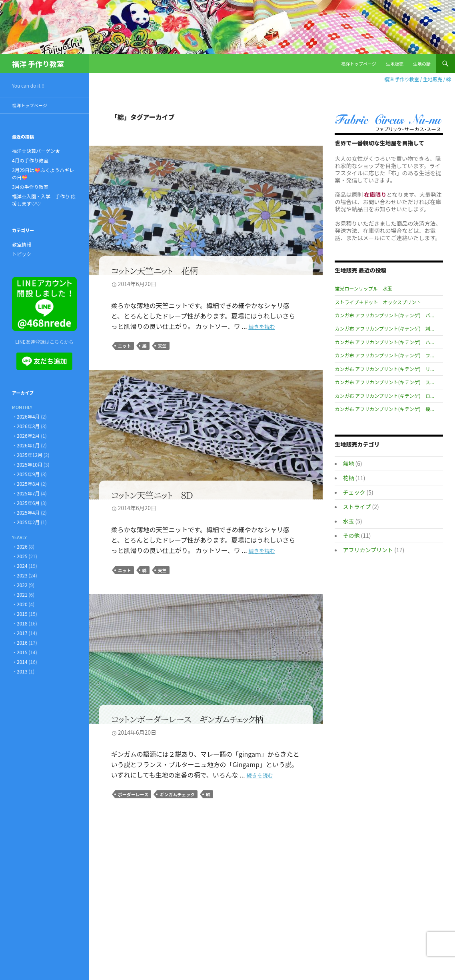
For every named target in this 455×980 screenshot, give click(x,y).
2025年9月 (28, 474)
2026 (22, 546)
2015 (22, 652)
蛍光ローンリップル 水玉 (363, 288)
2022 (22, 585)
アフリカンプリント (368, 550)
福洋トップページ (359, 64)
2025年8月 (28, 484)
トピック (22, 254)
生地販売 (395, 64)
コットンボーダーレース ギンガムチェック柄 (187, 719)
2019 (22, 614)
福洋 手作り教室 (38, 64)
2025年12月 (30, 455)
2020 (22, 604)
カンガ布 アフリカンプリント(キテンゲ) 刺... (384, 328)
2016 (22, 642)
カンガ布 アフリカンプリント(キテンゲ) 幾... (384, 409)
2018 (22, 623)
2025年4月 (28, 512)
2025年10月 (30, 464)
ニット (125, 346)
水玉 (348, 521)
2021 (22, 594)
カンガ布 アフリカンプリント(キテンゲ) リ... (384, 369)
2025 (22, 556)
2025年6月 (28, 503)
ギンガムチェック (177, 794)
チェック (354, 492)
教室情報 (22, 244)
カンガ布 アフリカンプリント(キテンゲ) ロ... (384, 396)
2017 (22, 633)
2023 (22, 575)
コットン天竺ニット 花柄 (155, 270)
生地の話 (422, 64)
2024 (22, 566)
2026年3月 (28, 426)
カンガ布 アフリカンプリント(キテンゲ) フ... (384, 355)
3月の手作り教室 (30, 187)
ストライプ (357, 507)
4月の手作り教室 (30, 160)
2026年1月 (28, 445)
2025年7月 (28, 493)
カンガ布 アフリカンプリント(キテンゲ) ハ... (384, 342)
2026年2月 (28, 436)
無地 (348, 463)
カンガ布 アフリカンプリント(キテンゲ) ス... (384, 382)
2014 (22, 662)
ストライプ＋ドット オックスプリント (378, 302)
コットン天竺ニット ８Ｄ (152, 494)
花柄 (348, 478)
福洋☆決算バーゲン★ (36, 151)
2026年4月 (28, 416)
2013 (22, 671)
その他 (351, 535)
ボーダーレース (133, 794)
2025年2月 (28, 522)
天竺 (162, 346)
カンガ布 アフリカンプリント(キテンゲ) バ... (384, 315)
